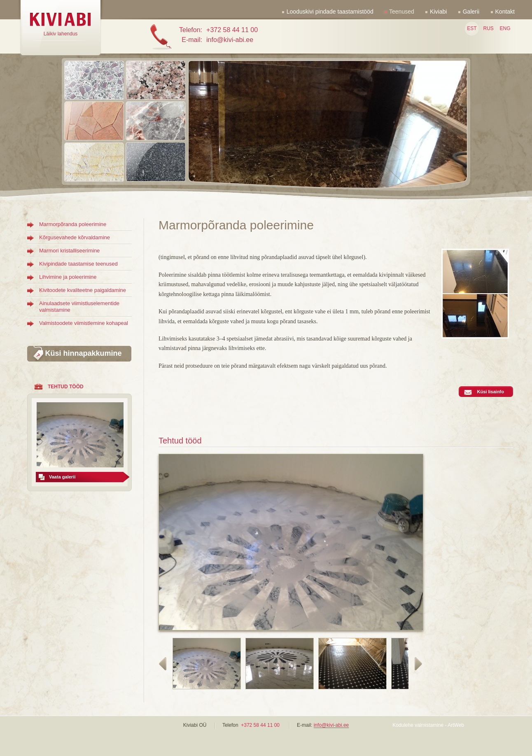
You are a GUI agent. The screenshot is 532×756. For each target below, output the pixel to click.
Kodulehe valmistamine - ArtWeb (428, 725)
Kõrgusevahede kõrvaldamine (75, 237)
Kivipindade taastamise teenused (78, 264)
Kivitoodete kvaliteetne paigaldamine (83, 290)
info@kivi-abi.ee (331, 726)
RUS (488, 28)
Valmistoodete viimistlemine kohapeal (84, 323)
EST (472, 28)
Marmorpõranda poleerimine (73, 224)
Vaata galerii (62, 477)
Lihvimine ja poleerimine (68, 277)
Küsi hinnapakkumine (83, 353)
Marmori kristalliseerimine (69, 251)
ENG (505, 28)
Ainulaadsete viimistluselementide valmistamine (79, 307)
